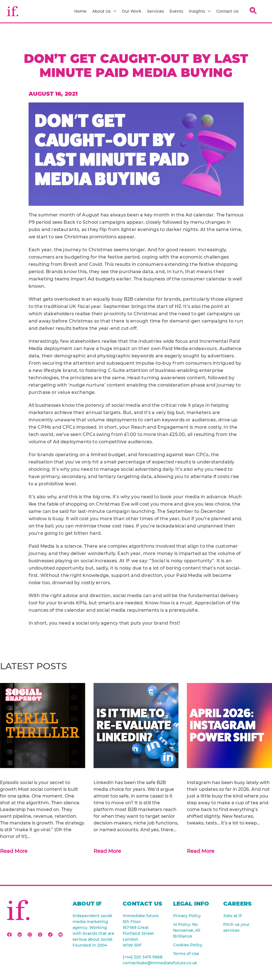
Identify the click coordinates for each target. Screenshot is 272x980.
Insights (200, 11)
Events (176, 11)
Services (155, 11)
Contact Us (227, 11)
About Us (104, 11)
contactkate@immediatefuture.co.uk (144, 963)
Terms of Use (186, 954)
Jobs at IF (233, 916)
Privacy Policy (187, 916)
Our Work (132, 11)
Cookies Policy (188, 945)
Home (80, 11)
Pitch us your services (236, 927)
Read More (14, 851)
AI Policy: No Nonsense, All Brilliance (187, 930)
